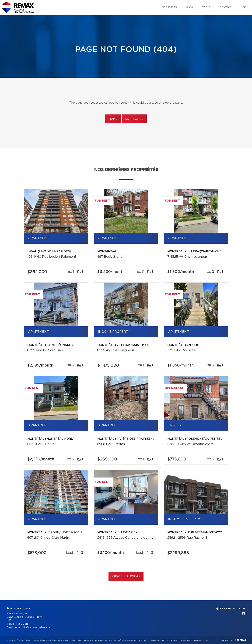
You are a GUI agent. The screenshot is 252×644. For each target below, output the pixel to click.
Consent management (196, 640)
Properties (170, 7)
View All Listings (126, 577)
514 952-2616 (21, 624)
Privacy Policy (159, 640)
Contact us (134, 119)
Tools (206, 7)
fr (244, 7)
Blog (190, 7)
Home (113, 119)
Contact (226, 7)
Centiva (240, 640)
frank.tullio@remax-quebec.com (33, 627)
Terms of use (175, 640)
